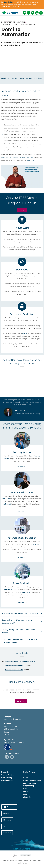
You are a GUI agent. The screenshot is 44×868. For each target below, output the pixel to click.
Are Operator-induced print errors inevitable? (20, 613)
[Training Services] (22, 452)
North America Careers (32, 781)
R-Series (25, 333)
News (26, 789)
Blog (25, 794)
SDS (5, 826)
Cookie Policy (28, 860)
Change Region (26, 855)
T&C (39, 860)
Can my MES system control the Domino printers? (18, 631)
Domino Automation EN (14, 666)
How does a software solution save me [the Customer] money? (19, 641)
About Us (27, 797)
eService (6, 814)
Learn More (22, 466)
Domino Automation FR (14, 670)
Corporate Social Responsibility (30, 785)
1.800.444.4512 (12, 740)
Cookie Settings (22, 863)
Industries (5, 772)
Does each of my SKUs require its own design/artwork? (17, 621)
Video (22, 78)
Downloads (38, 78)
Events (26, 791)
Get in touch (21, 701)
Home (26, 778)
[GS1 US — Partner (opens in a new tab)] (10, 747)
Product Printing (8, 775)
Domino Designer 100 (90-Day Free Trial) (20, 661)
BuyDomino (9, 807)
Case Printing (7, 778)
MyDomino (7, 820)
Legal (34, 860)
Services (29, 78)
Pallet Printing (7, 780)
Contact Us (7, 833)
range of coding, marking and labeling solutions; (18, 157)
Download (22, 210)
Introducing (5, 78)
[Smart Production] (22, 583)
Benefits (15, 78)
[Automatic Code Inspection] (22, 538)
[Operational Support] (22, 492)
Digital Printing (29, 772)
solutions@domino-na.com (15, 742)
